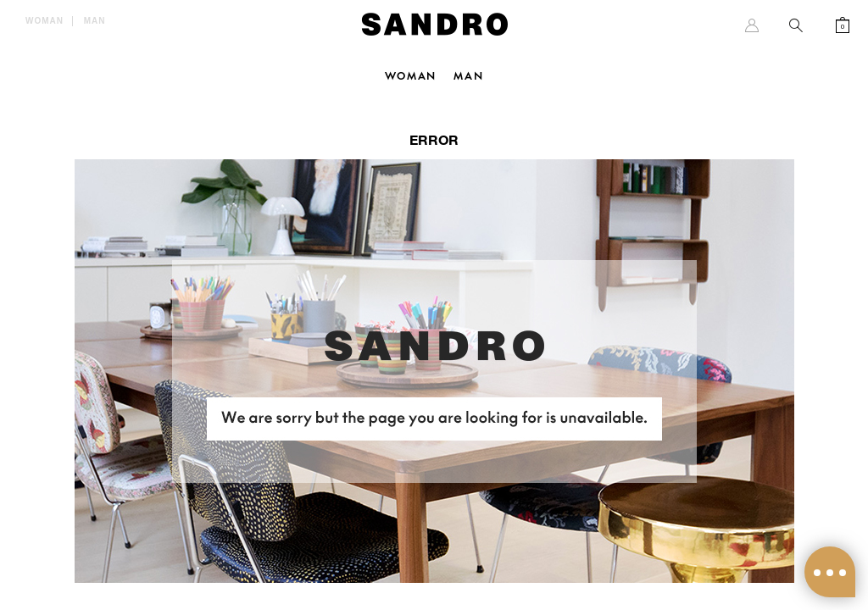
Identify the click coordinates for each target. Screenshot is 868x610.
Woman (45, 21)
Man (95, 21)
